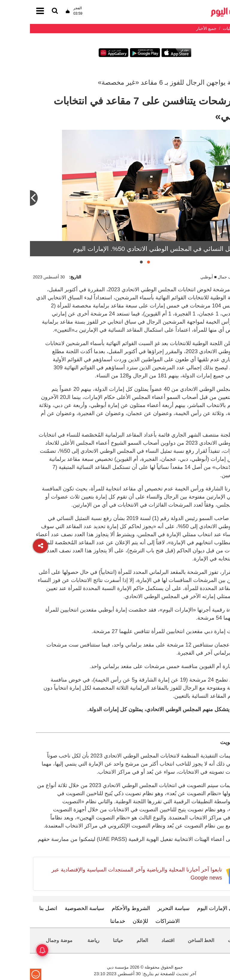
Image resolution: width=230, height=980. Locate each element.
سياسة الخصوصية (55, 908)
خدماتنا (88, 921)
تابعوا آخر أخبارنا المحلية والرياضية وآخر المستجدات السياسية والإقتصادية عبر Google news (107, 874)
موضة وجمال (29, 940)
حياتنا (88, 940)
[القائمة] (25, 11)
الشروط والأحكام (101, 908)
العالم (112, 940)
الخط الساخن (171, 940)
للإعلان (110, 921)
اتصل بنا (18, 908)
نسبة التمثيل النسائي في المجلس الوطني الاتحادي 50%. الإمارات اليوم (135, 249)
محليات (205, 940)
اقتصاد (138, 940)
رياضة (63, 940)
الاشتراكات (138, 921)
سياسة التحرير (144, 908)
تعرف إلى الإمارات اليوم (194, 908)
